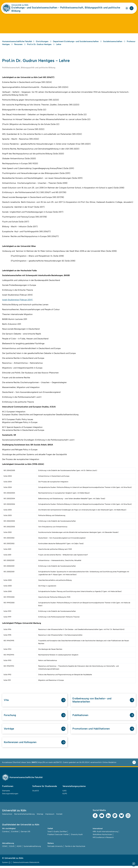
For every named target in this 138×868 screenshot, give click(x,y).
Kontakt (59, 816)
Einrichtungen (44, 43)
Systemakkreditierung (32, 848)
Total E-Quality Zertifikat (57, 834)
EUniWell (15, 834)
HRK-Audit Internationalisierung (105, 834)
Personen (20, 46)
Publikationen (80, 717)
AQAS (19, 848)
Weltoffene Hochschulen (102, 837)
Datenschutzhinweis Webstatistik (26, 864)
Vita (6, 702)
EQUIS (12, 848)
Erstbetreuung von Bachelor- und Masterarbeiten (92, 702)
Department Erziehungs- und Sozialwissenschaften (78, 43)
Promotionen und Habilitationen (91, 731)
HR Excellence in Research (103, 840)
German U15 (25, 834)
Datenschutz (7, 816)
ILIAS (64, 793)
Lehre (59, 46)
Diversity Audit (77, 837)
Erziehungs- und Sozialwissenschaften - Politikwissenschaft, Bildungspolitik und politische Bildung (66, 9)
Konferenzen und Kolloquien (20, 744)
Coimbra (6, 834)
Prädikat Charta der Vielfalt (58, 837)
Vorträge (9, 731)
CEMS (5, 848)
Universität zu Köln (20, 5)
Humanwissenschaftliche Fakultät (18, 43)
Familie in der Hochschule (75, 848)
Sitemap (40, 816)
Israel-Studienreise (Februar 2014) (18, 301)
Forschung (10, 717)
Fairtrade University (55, 848)
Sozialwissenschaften (115, 43)
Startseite (6, 793)
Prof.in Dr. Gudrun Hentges (41, 46)
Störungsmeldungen (10, 796)
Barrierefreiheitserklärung (24, 816)
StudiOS (36, 793)
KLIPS (65, 796)
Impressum (50, 816)
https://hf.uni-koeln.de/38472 (50, 764)
